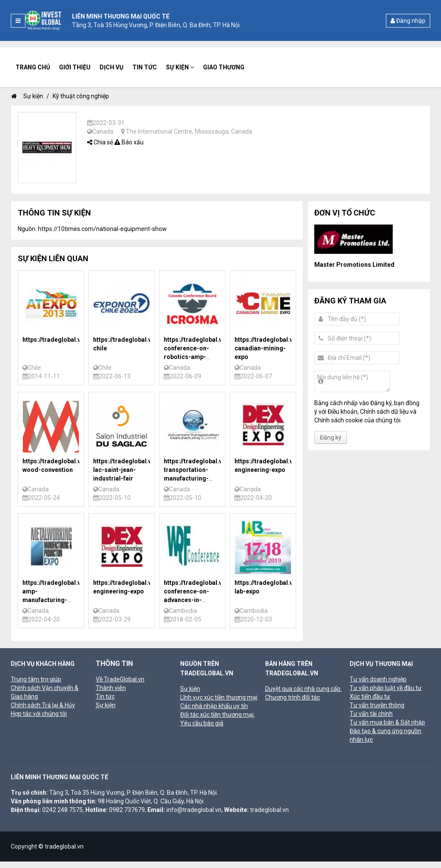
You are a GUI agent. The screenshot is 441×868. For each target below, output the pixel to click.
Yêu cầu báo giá (202, 723)
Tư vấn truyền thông (377, 705)
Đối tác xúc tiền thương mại (217, 715)
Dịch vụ (111, 67)
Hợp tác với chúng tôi (39, 714)
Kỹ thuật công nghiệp (81, 96)
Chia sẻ (100, 142)
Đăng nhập (408, 21)
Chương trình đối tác (292, 697)
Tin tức (145, 67)
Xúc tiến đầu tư (370, 696)
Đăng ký (331, 437)
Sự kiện (180, 67)
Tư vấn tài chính (371, 714)
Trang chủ (33, 67)
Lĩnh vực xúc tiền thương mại (219, 697)
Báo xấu (129, 142)
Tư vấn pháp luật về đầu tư (386, 688)
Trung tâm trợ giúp (36, 679)
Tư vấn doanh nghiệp (378, 679)
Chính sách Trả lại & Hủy (43, 705)
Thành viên (111, 688)
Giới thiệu (75, 67)
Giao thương (224, 67)
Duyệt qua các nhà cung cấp (303, 689)
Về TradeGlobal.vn (120, 679)
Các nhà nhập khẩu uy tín (214, 706)
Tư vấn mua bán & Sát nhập (387, 722)
